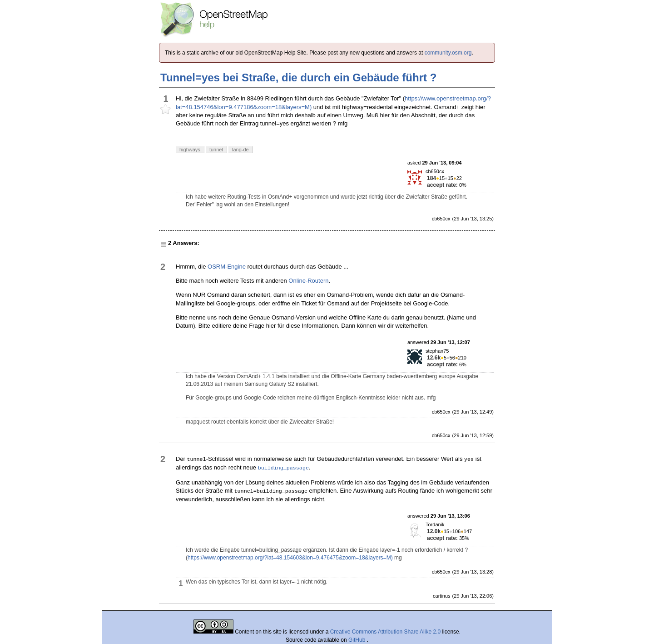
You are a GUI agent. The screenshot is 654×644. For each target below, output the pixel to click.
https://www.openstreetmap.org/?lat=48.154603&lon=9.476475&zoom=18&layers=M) (290, 558)
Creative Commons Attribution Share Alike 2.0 (385, 632)
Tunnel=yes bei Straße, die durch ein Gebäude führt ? (298, 77)
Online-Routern (308, 281)
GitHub (358, 640)
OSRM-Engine (227, 267)
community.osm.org (448, 53)
